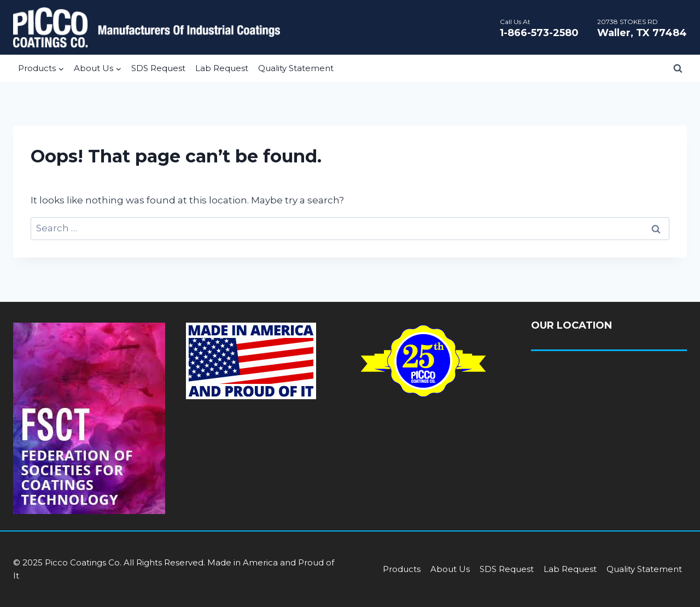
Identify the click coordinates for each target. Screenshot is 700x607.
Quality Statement (296, 68)
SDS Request (158, 68)
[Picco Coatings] (147, 27)
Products (402, 569)
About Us (450, 569)
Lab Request (222, 68)
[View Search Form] (678, 68)
